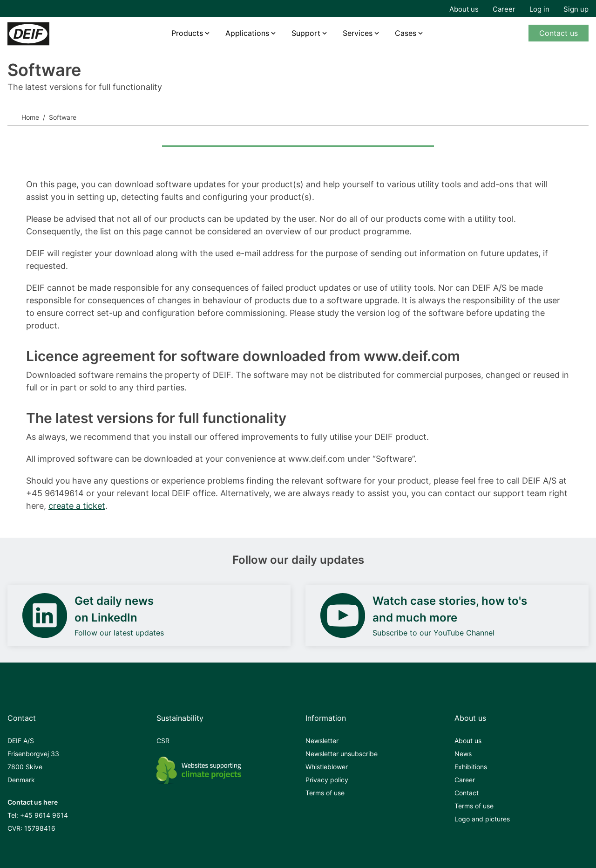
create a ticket (77, 506)
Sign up (576, 9)
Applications (247, 33)
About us (464, 9)
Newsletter (322, 741)
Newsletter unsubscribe (342, 754)
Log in (539, 9)
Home (30, 117)
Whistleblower (327, 767)
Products (187, 33)
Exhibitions (471, 767)
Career (504, 9)
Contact (467, 793)
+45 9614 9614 (44, 815)
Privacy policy (327, 780)
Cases (406, 33)
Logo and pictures (482, 819)
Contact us (559, 33)
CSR (163, 741)
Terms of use (325, 793)
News (463, 754)
